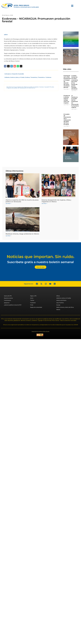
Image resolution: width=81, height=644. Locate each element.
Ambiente (7, 77)
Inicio (32, 298)
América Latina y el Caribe (17, 77)
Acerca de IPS (8, 296)
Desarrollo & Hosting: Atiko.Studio (40, 331)
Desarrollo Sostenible (18, 74)
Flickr (32, 305)
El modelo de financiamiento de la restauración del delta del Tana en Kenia (68, 119)
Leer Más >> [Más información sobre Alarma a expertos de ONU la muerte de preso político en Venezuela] (8, 203)
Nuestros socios (8, 298)
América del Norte (61, 300)
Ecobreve (27, 77)
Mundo (58, 310)
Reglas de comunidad (36, 307)
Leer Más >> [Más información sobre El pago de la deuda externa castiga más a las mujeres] (67, 105)
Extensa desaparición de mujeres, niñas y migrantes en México (56, 201)
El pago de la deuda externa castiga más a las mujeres (67, 99)
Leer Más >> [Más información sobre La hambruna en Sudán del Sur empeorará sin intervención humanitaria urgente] (74, 109)
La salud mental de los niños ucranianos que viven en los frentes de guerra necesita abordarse (75, 82)
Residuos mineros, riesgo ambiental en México (22, 234)
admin (6, 35)
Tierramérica (34, 77)
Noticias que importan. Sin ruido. (41, 257)
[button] (5, 66)
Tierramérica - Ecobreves (45, 77)
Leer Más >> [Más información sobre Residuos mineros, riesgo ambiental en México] (8, 236)
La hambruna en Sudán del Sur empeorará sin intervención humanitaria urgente (75, 101)
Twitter (32, 300)
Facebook (33, 303)
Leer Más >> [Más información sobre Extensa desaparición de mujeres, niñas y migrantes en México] (44, 203)
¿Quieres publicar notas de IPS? (13, 305)
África (58, 296)
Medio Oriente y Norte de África (65, 307)
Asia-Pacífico (60, 303)
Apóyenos (7, 303)
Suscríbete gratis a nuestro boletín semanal (40, 262)
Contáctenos (8, 300)
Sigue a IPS (33, 296)
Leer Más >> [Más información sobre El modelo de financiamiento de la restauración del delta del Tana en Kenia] (67, 126)
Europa (58, 305)
